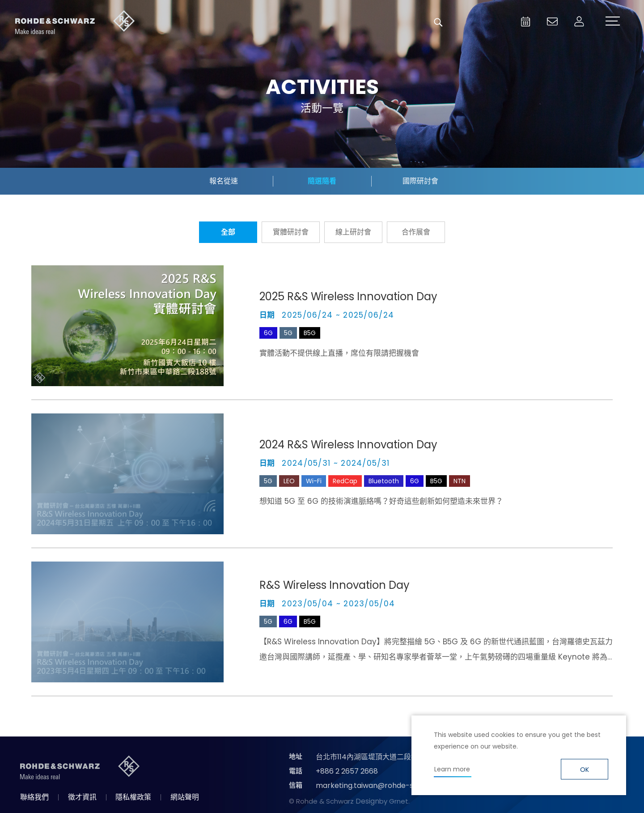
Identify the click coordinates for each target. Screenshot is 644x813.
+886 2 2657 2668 (347, 771)
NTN (460, 481)
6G (268, 333)
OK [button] (585, 770)
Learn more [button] (452, 769)
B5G (310, 333)
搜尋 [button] (438, 22)
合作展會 (416, 232)
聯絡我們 (34, 797)
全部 (228, 232)
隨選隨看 (322, 181)
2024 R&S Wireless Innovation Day (348, 445)
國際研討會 (420, 181)
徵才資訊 (82, 797)
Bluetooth (384, 481)
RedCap (345, 481)
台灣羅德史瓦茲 (75, 22)
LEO (289, 481)
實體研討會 (291, 232)
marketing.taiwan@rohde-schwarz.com (386, 785)
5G (288, 333)
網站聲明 (185, 797)
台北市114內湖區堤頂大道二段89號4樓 (377, 757)
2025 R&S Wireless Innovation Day (348, 296)
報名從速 (224, 181)
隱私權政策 (133, 797)
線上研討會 (353, 232)
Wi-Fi (314, 481)
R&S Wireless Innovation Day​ (335, 585)
